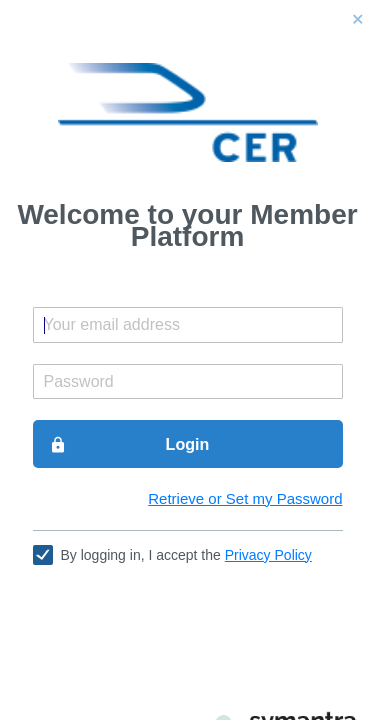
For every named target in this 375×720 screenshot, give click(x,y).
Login (129, 445)
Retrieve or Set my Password (245, 498)
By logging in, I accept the (186, 555)
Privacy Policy (268, 555)
